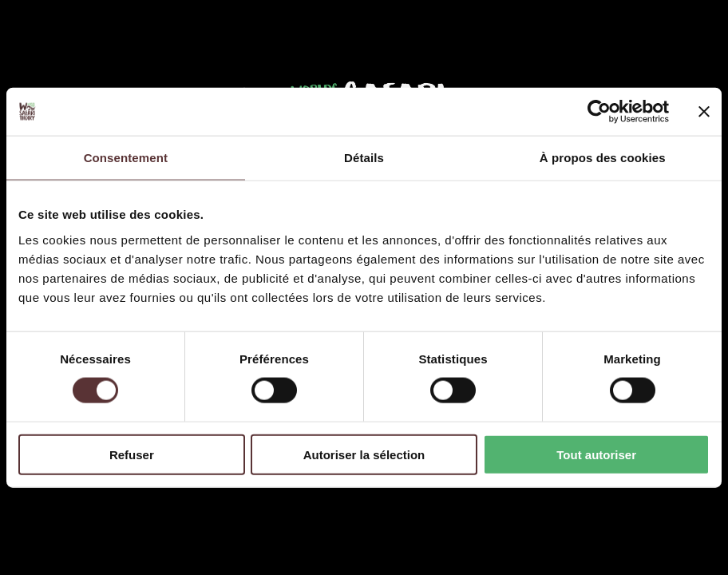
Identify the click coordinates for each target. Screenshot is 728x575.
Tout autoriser (596, 454)
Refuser (132, 454)
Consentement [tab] (126, 158)
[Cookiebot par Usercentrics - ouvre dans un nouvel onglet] (599, 112)
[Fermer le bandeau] (704, 112)
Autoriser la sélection (364, 454)
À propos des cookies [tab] (603, 158)
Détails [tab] (364, 158)
